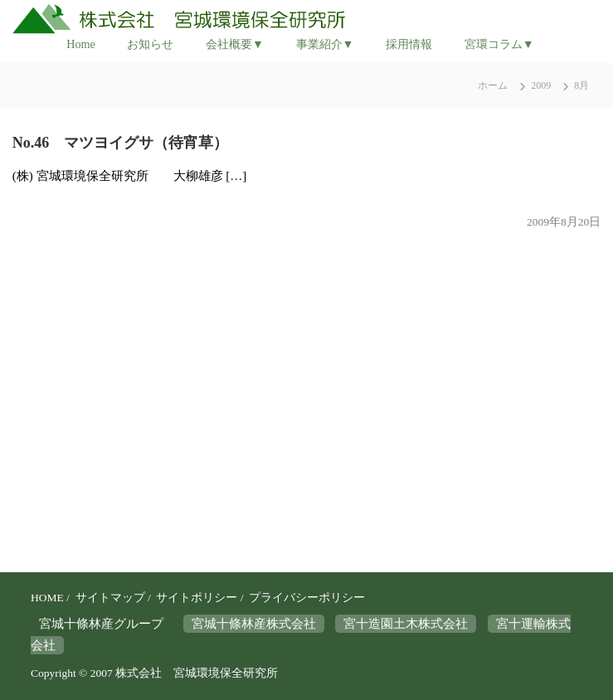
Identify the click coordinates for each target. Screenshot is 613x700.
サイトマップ (110, 598)
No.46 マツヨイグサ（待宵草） (121, 143)
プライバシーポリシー (307, 598)
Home (80, 44)
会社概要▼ (235, 44)
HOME (47, 598)
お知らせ (150, 44)
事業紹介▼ (325, 44)
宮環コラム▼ (499, 44)
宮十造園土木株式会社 (406, 624)
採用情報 (409, 44)
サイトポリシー (197, 598)
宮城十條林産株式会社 (254, 624)
